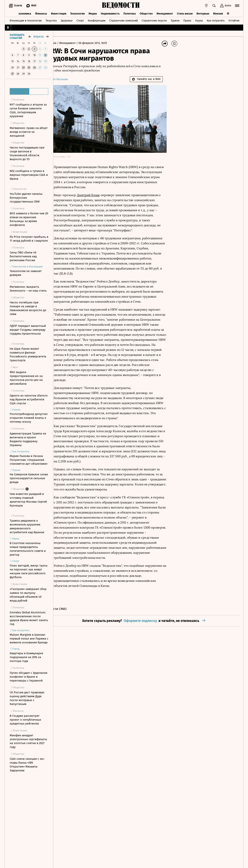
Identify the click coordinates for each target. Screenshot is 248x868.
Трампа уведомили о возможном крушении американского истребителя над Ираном (27, 526)
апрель (39, 36)
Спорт (80, 20)
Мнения (218, 13)
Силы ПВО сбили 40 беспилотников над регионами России (23, 256)
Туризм (175, 20)
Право (187, 20)
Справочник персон (154, 20)
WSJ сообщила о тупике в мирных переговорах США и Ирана (29, 175)
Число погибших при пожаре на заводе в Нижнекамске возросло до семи (28, 308)
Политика (130, 13)
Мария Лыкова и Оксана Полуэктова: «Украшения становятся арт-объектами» (29, 460)
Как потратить (216, 20)
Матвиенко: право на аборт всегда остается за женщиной (29, 132)
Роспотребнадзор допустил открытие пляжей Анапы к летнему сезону (29, 418)
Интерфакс (114, 229)
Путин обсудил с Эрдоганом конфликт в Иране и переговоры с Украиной (28, 677)
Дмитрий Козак (99, 189)
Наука (199, 20)
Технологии (77, 13)
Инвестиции (59, 13)
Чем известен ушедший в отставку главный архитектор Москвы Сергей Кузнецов (28, 500)
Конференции (97, 20)
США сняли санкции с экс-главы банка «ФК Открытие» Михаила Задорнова (27, 765)
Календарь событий (17, 37)
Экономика (24, 13)
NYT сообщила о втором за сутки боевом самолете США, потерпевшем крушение (28, 110)
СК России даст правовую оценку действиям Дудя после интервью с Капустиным (27, 698)
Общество (146, 13)
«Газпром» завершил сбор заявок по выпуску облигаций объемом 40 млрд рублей (28, 595)
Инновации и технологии (26, 20)
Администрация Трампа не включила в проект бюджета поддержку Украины (28, 439)
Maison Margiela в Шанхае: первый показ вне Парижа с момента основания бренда (29, 639)
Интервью (203, 13)
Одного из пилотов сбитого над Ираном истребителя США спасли (29, 399)
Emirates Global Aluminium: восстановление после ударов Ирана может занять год (29, 618)
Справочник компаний (124, 20)
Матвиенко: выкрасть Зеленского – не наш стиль (28, 289)
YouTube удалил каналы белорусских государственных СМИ (26, 198)
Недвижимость (110, 13)
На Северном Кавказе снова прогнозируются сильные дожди (29, 478)
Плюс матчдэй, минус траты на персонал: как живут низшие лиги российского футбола (29, 571)
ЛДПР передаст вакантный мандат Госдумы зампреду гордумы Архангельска (28, 330)
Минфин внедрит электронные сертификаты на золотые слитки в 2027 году (28, 741)
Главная (63, 43)
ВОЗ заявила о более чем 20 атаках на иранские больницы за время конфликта (29, 219)
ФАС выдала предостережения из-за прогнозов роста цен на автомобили (26, 378)
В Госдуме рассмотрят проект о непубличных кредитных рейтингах (25, 720)
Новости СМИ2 (68, 648)
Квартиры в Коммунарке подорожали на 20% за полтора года (26, 657)
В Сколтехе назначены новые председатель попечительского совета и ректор (28, 549)
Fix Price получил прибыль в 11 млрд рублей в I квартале (29, 239)
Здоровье (67, 20)
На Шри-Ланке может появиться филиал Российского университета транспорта (28, 355)
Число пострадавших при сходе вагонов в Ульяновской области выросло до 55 (27, 153)
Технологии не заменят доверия (26, 273)
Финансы (41, 13)
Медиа (93, 13)
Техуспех (51, 20)
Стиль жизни (185, 13)
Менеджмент (165, 13)
